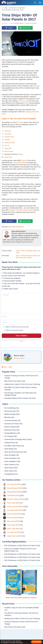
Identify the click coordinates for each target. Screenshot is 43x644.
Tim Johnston (12, 532)
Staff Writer (11, 496)
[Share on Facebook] (9, 28)
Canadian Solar (9, 137)
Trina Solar (8, 134)
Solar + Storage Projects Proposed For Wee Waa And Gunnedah (28, 257)
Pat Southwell (12, 514)
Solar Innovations (11, 458)
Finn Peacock (12, 484)
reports (24, 160)
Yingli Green (8, 157)
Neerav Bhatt (12, 518)
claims (35, 86)
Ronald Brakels (12, 488)
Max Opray (11, 521)
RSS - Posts (7, 367)
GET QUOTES (37, 642)
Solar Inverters (10, 465)
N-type (26, 103)
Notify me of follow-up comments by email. (17, 327)
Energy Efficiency (11, 433)
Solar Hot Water (10, 455)
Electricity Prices (10, 430)
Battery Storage (10, 414)
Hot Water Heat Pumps (13, 446)
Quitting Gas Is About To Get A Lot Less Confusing (22, 384)
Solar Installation (10, 461)
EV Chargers (9, 436)
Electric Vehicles (10, 427)
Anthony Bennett (13, 507)
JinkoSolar (8, 131)
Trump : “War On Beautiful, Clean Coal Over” (28, 252)
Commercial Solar (11, 421)
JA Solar (7, 140)
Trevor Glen (11, 503)
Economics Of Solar (11, 424)
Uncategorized (10, 474)
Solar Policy (9, 471)
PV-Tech (20, 122)
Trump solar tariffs (19, 163)
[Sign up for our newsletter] (25, 28)
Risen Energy (9, 151)
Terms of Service (37, 340)
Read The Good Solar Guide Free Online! (21, 598)
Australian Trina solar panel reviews (21, 210)
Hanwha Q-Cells (10, 143)
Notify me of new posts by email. (14, 330)
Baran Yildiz (11, 529)
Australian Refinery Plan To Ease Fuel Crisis (20, 398)
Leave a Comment (31, 23)
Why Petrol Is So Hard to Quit (15, 381)
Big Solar (8, 417)
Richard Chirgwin (13, 499)
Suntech (20, 154)
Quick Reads (9, 449)
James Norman (12, 536)
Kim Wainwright (13, 510)
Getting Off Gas (10, 443)
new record (23, 101)
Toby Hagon (11, 525)
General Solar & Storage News (16, 227)
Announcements (10, 411)
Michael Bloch (19, 23)
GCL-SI (7, 145)
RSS (19, 484)
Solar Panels (9, 468)
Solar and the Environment (14, 452)
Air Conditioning (10, 408)
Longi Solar (8, 148)
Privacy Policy (29, 340)
